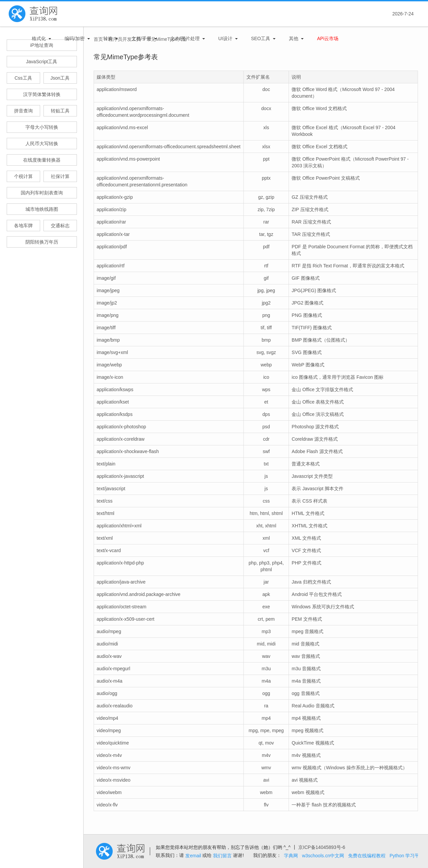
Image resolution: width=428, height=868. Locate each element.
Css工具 (23, 78)
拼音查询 (23, 111)
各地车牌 (23, 226)
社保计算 (60, 176)
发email (193, 856)
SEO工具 (261, 38)
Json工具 (60, 78)
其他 (294, 38)
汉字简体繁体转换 (42, 94)
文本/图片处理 (185, 38)
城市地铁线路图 (42, 209)
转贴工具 (60, 111)
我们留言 (222, 856)
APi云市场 (328, 38)
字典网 (291, 856)
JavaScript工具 (42, 62)
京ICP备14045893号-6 (322, 847)
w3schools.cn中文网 (323, 856)
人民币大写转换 (42, 144)
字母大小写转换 (42, 127)
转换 (108, 38)
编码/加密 (75, 38)
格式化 (39, 38)
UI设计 (225, 38)
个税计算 (23, 176)
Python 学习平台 (407, 856)
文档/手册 (141, 38)
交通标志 (60, 226)
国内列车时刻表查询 (42, 193)
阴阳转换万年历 (42, 242)
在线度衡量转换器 (42, 160)
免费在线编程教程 (367, 856)
